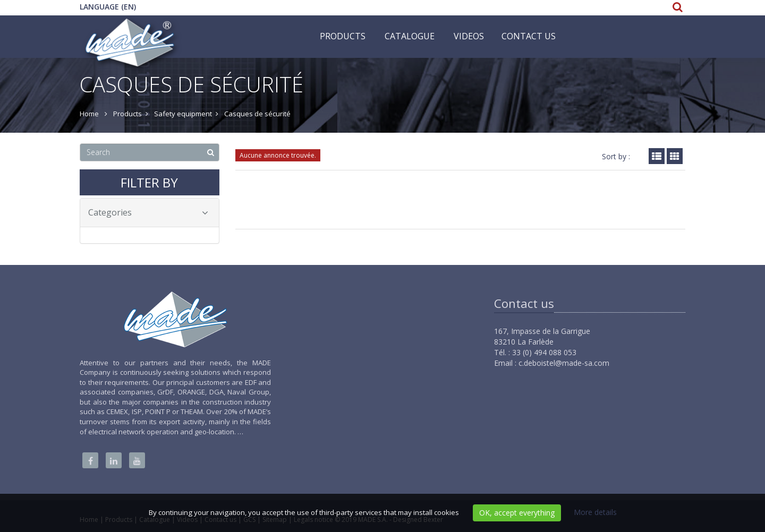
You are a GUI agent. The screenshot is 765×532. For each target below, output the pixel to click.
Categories (148, 212)
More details (595, 512)
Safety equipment (183, 114)
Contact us (529, 36)
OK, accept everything (517, 513)
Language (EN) (108, 7)
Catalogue (410, 36)
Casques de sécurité (257, 114)
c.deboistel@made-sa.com (564, 363)
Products (343, 36)
